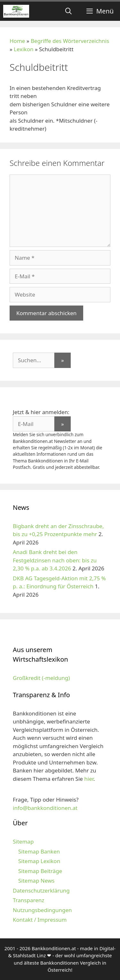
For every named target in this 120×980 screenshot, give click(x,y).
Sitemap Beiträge (40, 871)
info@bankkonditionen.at (45, 808)
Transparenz (28, 900)
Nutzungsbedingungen (42, 910)
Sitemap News (36, 881)
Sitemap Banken (39, 851)
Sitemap (23, 841)
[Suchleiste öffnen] (68, 11)
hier (89, 779)
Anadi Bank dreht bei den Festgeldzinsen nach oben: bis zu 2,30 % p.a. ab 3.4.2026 (55, 560)
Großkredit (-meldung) (41, 678)
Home (17, 41)
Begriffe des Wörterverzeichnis (70, 41)
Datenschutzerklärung (41, 890)
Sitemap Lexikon (39, 861)
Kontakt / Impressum (40, 920)
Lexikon (24, 49)
